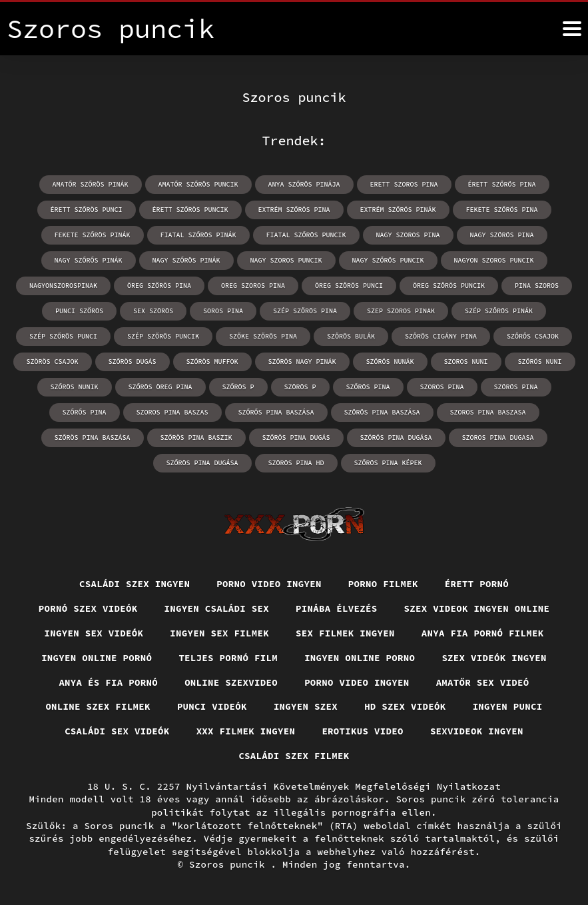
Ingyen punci (508, 706)
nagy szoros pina (408, 235)
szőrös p (238, 387)
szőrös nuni (540, 362)
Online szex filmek (98, 706)
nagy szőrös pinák (186, 260)
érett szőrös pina (502, 184)
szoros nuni (466, 362)
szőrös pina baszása (93, 438)
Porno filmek (383, 584)
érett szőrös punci (87, 210)
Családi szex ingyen (135, 584)
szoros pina (442, 387)
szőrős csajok (533, 336)
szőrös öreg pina (160, 387)
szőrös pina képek (388, 463)
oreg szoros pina (253, 286)
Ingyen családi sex (217, 608)
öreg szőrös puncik (449, 286)
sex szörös (153, 311)
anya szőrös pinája (304, 184)
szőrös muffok (212, 362)
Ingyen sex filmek (219, 633)
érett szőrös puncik (190, 210)
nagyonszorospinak (63, 286)
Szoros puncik (230, 864)
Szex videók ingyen (494, 658)
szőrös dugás (133, 362)
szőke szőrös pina (263, 336)
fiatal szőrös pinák (198, 235)
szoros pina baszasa (488, 412)
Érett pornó (477, 584)
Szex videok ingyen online (477, 608)
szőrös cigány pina (441, 336)
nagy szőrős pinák (89, 260)
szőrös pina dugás (296, 438)
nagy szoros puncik (286, 260)
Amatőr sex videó (483, 682)
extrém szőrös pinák (398, 210)
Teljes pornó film (228, 658)
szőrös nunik (75, 387)
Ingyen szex (306, 706)
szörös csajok (53, 362)
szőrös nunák (390, 362)
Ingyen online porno (360, 658)
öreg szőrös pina (159, 286)
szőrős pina (85, 412)
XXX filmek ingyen (246, 731)
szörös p (300, 387)
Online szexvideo (231, 682)
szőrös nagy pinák (302, 362)
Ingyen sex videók (94, 633)
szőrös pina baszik (196, 438)
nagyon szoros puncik (494, 260)
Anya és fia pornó (108, 682)
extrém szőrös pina (294, 210)
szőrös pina (368, 387)
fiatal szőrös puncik (306, 235)
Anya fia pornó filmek (483, 633)
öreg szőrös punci (349, 286)
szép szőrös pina (305, 311)
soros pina (223, 311)
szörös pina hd (296, 463)
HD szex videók (405, 706)
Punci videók (212, 706)
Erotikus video (363, 731)
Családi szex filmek (294, 756)
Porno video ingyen (269, 584)
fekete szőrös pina (502, 210)
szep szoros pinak (401, 311)
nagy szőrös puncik (388, 260)
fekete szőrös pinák (93, 235)
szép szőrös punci (63, 336)
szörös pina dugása (396, 438)
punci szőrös (79, 311)
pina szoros (537, 286)
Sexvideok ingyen (477, 731)
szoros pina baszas (172, 412)
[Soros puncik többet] (572, 29)
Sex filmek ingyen (345, 633)
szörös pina (516, 387)
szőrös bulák (351, 336)
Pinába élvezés (337, 608)
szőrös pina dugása (202, 463)
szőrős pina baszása (276, 412)
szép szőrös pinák (499, 311)
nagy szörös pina (502, 235)
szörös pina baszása (382, 412)
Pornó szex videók (88, 608)
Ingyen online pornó (97, 658)
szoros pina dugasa (498, 438)
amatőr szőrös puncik (198, 184)
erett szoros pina (404, 184)
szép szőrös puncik (163, 336)
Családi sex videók (117, 731)
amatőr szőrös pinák (91, 184)
